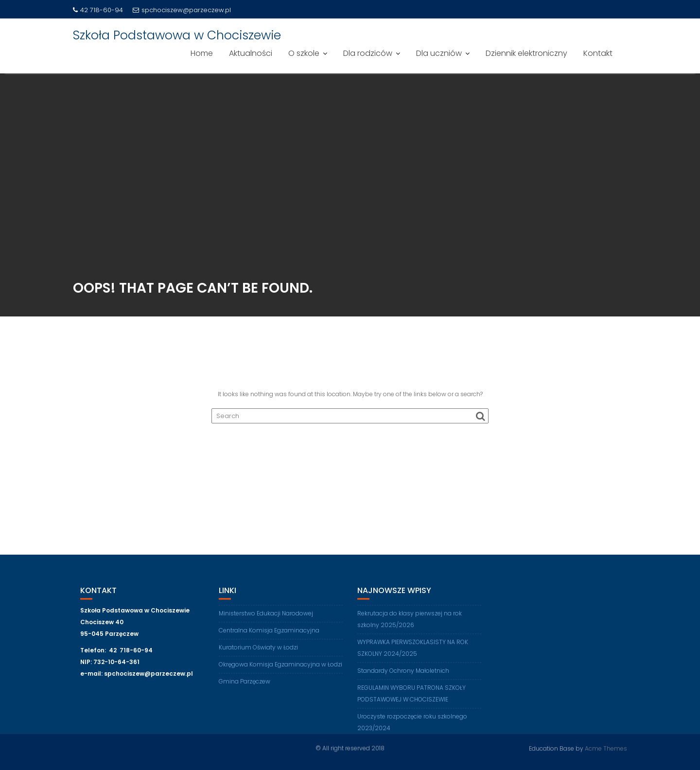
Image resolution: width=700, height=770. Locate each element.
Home (202, 53)
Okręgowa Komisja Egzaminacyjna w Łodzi (280, 669)
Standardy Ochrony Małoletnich (403, 675)
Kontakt (598, 53)
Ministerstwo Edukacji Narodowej (266, 618)
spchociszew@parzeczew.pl (182, 10)
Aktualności (251, 53)
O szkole (304, 53)
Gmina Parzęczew (245, 686)
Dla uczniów (439, 53)
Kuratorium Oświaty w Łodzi (258, 652)
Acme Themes (606, 748)
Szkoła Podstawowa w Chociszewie (177, 35)
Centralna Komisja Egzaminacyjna (269, 635)
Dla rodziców (368, 53)
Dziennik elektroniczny (526, 53)
